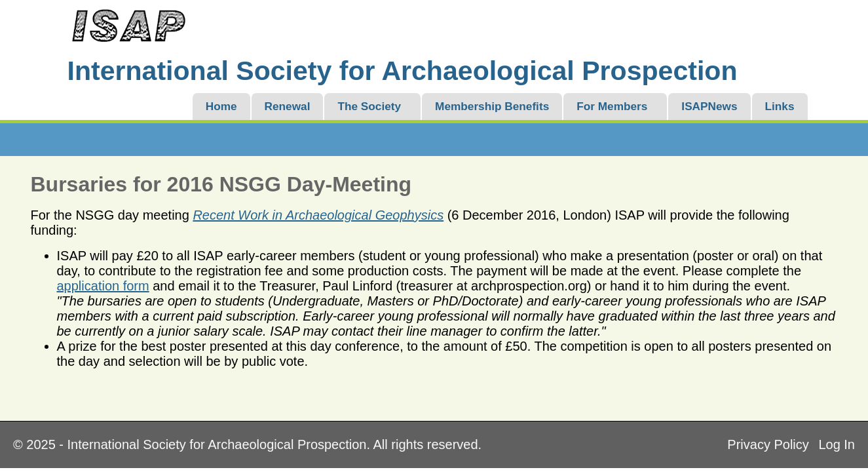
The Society (369, 106)
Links (780, 106)
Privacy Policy (768, 444)
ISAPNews (709, 106)
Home (221, 106)
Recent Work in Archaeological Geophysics (318, 215)
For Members (612, 106)
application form (103, 286)
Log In (837, 444)
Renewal (288, 106)
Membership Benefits (492, 106)
